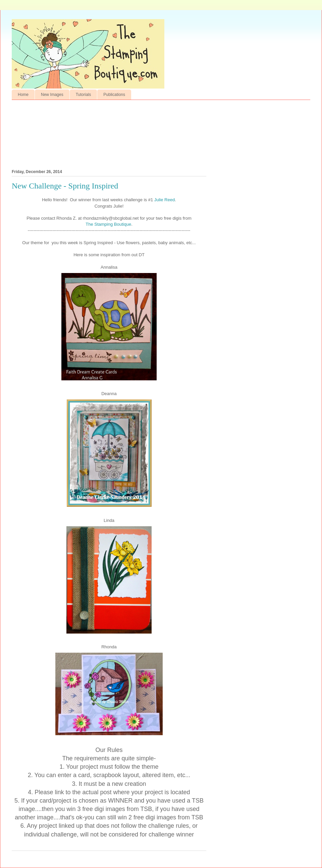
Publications (114, 95)
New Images (52, 95)
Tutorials (84, 95)
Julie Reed (165, 200)
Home (23, 95)
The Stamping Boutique (108, 224)
